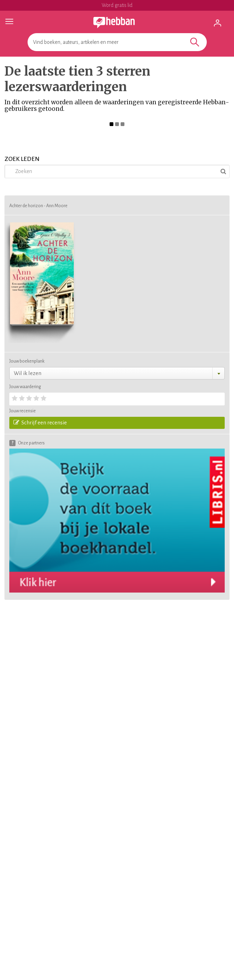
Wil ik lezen (28, 373)
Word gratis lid (117, 5)
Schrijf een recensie (40, 422)
